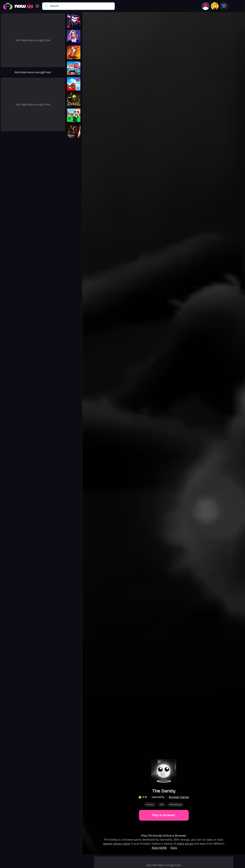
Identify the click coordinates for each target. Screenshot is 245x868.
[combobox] (80, 6)
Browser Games (179, 797)
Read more (159, 848)
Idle (162, 805)
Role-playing (175, 805)
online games (185, 844)
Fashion (150, 805)
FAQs (174, 848)
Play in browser (164, 815)
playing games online (117, 844)
